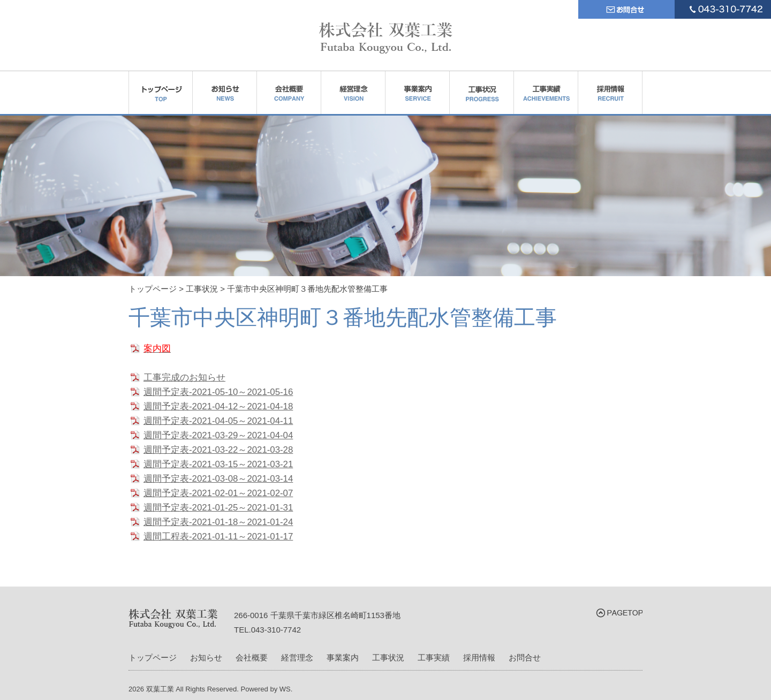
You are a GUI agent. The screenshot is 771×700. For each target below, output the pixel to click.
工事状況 (388, 657)
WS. (286, 689)
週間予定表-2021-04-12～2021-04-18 (218, 406)
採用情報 (479, 657)
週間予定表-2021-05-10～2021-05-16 (218, 392)
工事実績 (434, 657)
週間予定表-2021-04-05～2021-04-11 (218, 421)
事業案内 (343, 657)
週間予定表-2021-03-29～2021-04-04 (218, 435)
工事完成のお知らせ (184, 378)
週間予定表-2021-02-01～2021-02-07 (218, 493)
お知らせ (206, 657)
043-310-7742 (276, 630)
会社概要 (252, 657)
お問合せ (525, 657)
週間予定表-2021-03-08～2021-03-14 (218, 479)
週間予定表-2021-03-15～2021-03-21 (218, 464)
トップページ (153, 657)
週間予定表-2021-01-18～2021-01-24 (218, 522)
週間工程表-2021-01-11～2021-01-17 (218, 537)
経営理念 (297, 657)
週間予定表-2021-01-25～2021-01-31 (218, 508)
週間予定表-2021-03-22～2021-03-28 (218, 450)
